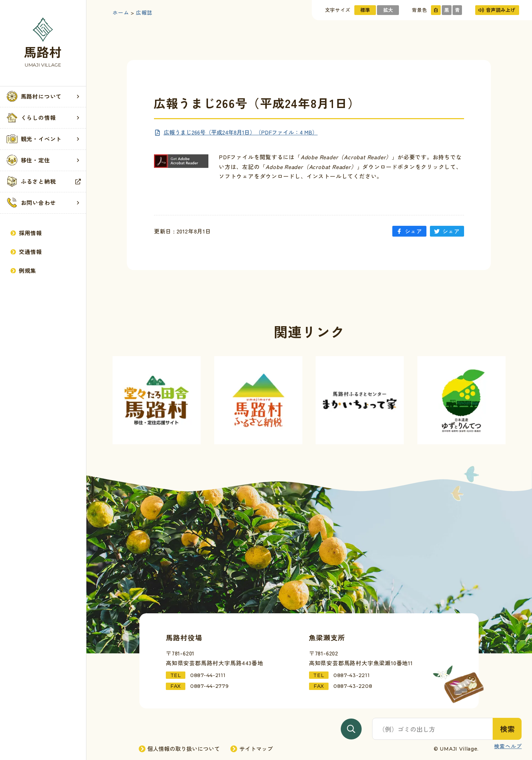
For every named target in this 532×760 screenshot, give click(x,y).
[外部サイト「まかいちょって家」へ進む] (360, 400)
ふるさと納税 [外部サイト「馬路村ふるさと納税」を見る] (43, 181)
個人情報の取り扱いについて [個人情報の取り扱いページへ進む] (180, 749)
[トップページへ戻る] (43, 43)
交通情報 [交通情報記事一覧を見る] (26, 252)
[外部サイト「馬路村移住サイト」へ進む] (157, 400)
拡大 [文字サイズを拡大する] (388, 10)
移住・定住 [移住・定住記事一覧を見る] (43, 160)
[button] (43, 97)
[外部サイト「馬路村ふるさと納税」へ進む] (258, 400)
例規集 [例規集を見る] (23, 271)
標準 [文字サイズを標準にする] (365, 10)
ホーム (121, 13)
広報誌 (144, 13)
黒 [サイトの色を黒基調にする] (447, 10)
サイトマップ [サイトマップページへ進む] (252, 749)
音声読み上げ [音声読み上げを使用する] (497, 10)
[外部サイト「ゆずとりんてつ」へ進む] (461, 400)
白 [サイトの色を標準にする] (436, 10)
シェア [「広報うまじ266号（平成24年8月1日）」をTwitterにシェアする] (447, 231)
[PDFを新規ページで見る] (236, 132)
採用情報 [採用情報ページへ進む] (26, 233)
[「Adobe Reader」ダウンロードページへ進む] (181, 161)
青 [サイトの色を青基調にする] (457, 10)
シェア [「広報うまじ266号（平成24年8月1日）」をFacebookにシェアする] (409, 231)
